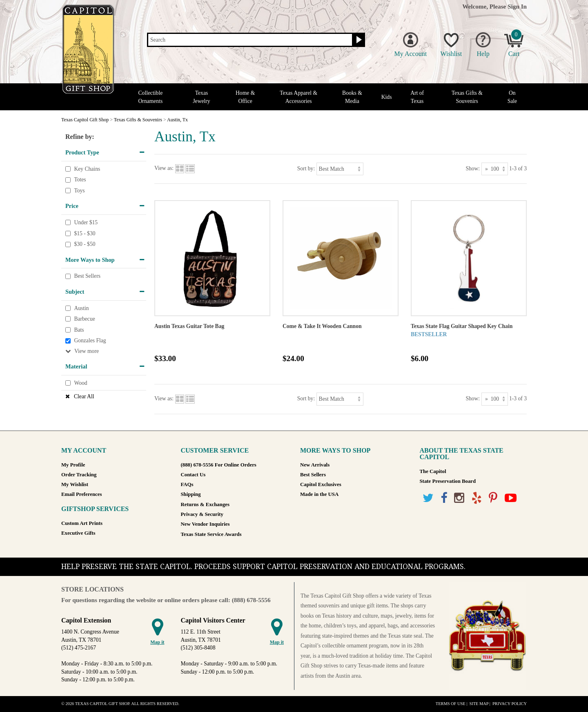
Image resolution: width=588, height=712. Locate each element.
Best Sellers (87, 276)
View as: (164, 169)
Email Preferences (81, 494)
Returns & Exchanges (205, 504)
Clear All (84, 396)
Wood (80, 383)
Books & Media (352, 97)
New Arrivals (315, 465)
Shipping (191, 494)
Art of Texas (417, 97)
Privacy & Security (202, 514)
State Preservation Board (448, 481)
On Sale (512, 97)
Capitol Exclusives (321, 484)
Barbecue (84, 319)
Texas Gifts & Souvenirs (467, 97)
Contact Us (193, 475)
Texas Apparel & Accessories (298, 97)
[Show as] (495, 169)
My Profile (73, 465)
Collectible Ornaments (151, 97)
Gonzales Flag (90, 340)
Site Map (479, 704)
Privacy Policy (510, 704)
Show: (473, 169)
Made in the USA (319, 494)
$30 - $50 (85, 244)
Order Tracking (79, 475)
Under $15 (86, 222)
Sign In (517, 6)
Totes (80, 180)
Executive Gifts (78, 533)
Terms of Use (451, 704)
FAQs (187, 484)
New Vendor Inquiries (205, 524)
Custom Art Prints (82, 523)
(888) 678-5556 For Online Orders (219, 465)
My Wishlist (75, 484)
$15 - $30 (85, 233)
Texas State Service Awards (211, 534)
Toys (79, 191)
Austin (81, 308)
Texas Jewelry (201, 97)
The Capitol (433, 471)
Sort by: (306, 169)
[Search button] (358, 40)
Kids (387, 97)
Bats (79, 330)
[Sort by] (340, 169)
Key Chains (87, 169)
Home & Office (245, 97)
